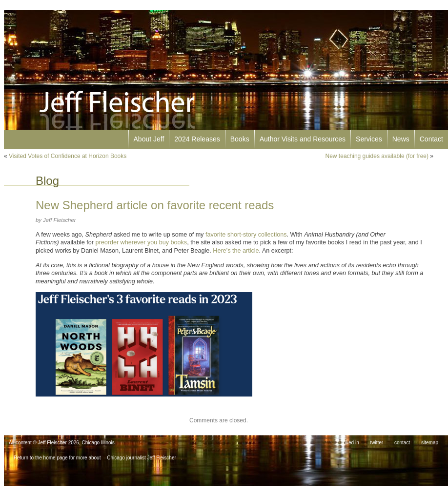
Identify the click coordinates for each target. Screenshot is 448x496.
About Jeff (149, 139)
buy (164, 242)
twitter (377, 443)
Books (240, 139)
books (179, 242)
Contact (431, 139)
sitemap (430, 443)
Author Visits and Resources (303, 139)
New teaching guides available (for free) (377, 156)
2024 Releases (197, 139)
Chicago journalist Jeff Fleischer (142, 458)
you (152, 242)
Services (369, 139)
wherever (133, 242)
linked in (350, 443)
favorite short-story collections (246, 235)
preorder (107, 242)
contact (402, 443)
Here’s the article (236, 251)
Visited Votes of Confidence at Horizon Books (68, 156)
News (401, 139)
